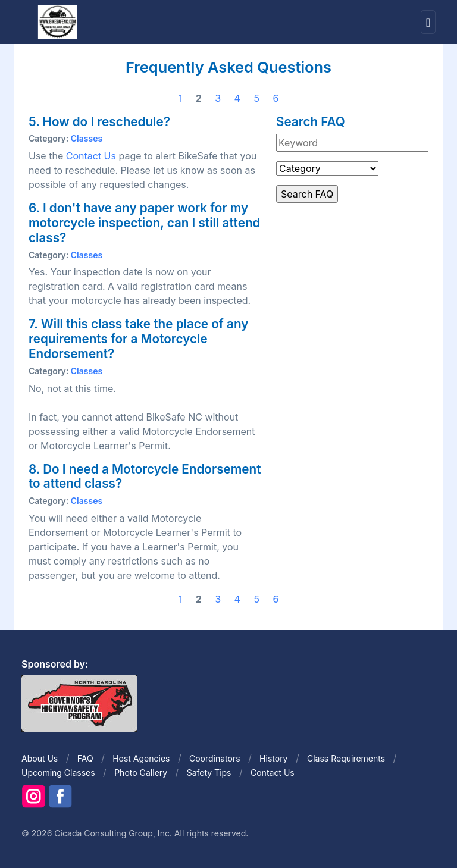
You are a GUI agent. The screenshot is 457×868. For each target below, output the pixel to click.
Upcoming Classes (58, 773)
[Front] (57, 21)
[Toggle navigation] (428, 22)
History (273, 758)
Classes (87, 138)
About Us (40, 758)
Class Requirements (346, 758)
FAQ (85, 758)
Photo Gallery (141, 773)
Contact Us (91, 156)
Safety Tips (209, 773)
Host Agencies (141, 758)
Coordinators (215, 758)
